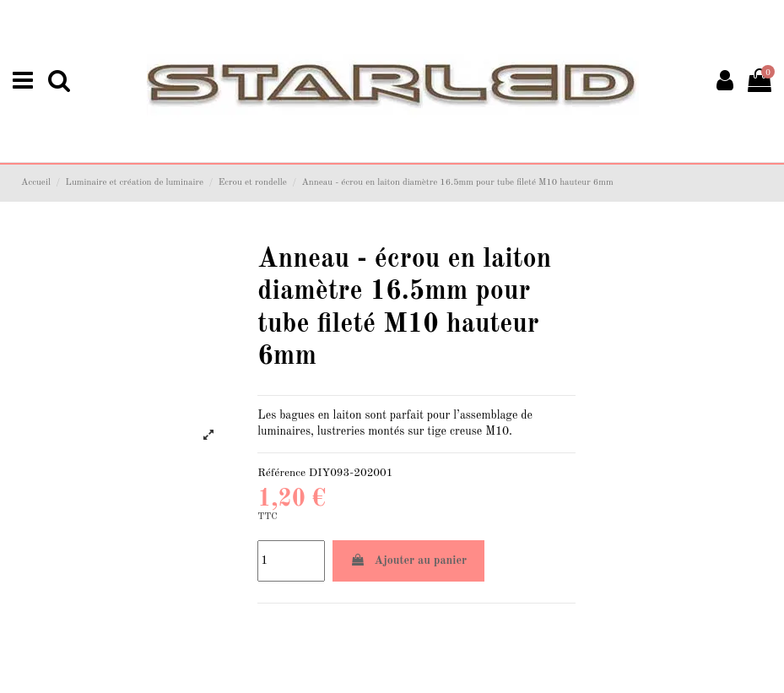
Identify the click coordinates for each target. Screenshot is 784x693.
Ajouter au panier (409, 560)
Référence (281, 473)
